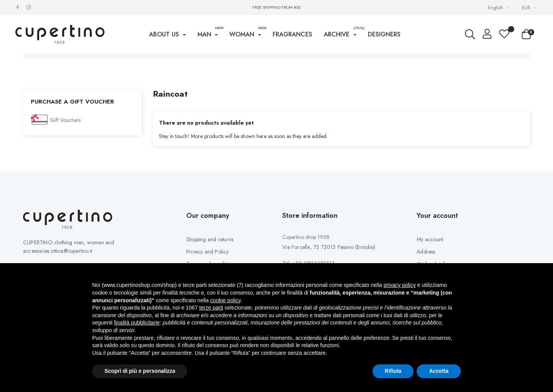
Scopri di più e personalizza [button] (140, 371)
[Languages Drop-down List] (499, 7)
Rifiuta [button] (393, 371)
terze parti (211, 308)
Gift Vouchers (65, 140)
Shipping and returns (210, 259)
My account (430, 259)
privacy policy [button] (400, 285)
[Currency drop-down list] (530, 7)
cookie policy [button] (225, 300)
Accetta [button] (439, 371)
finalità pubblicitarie (137, 323)
